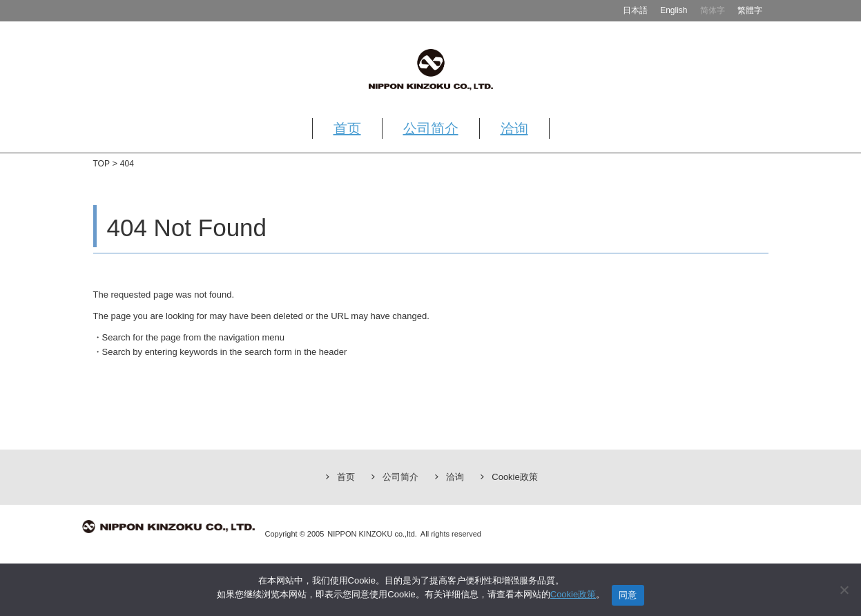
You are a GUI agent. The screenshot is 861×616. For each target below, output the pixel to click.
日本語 (635, 10)
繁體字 (750, 10)
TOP (101, 164)
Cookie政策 (514, 477)
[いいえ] (844, 590)
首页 (347, 128)
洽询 (514, 128)
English (674, 10)
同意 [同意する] (628, 595)
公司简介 (431, 128)
